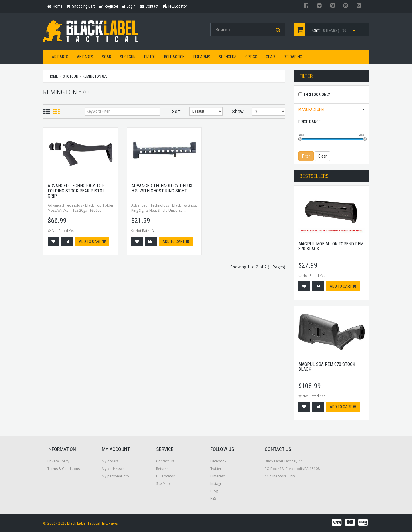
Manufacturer (312, 110)
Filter (306, 156)
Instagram (219, 484)
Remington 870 (95, 76)
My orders (110, 461)
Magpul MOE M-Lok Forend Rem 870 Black (331, 246)
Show (238, 111)
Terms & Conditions (64, 469)
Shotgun (128, 57)
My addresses (113, 469)
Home (53, 76)
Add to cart (92, 241)
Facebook (218, 461)
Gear (270, 57)
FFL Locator (165, 476)
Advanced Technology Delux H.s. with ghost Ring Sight (162, 188)
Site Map (163, 484)
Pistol (150, 57)
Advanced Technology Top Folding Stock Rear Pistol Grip (76, 191)
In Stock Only (317, 94)
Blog (214, 491)
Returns (162, 469)
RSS (213, 498)
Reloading (293, 57)
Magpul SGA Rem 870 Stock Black (327, 367)
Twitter (216, 469)
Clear (322, 156)
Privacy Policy (58, 461)
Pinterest (218, 476)
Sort (176, 111)
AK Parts (85, 57)
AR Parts (60, 57)
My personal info (115, 476)
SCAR (107, 57)
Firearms (202, 57)
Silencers (228, 57)
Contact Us (165, 461)
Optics (251, 57)
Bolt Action (174, 57)
